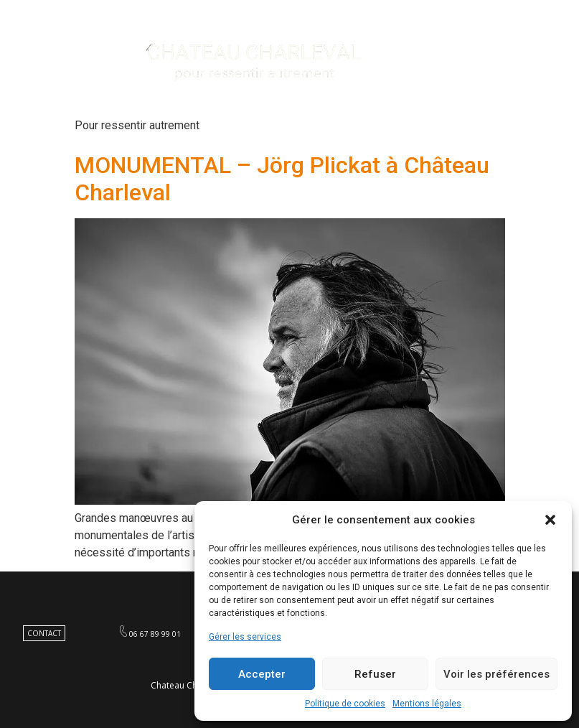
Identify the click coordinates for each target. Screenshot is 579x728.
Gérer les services (245, 637)
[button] (550, 520)
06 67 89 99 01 (155, 634)
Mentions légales (427, 704)
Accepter (262, 674)
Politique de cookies (345, 704)
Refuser (375, 674)
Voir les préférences (496, 674)
